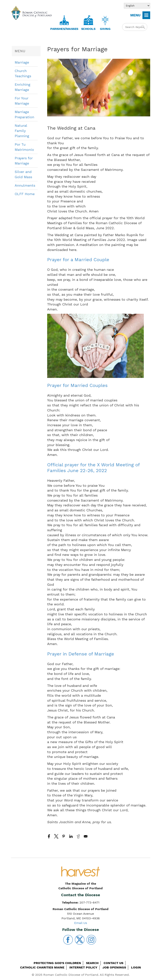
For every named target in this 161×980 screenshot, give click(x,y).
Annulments (25, 185)
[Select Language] (137, 6)
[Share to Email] (86, 836)
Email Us (81, 923)
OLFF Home (25, 194)
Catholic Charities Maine (42, 967)
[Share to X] (56, 836)
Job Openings (114, 967)
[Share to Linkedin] (71, 836)
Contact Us (113, 963)
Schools (88, 29)
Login (136, 967)
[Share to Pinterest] (64, 836)
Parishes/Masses (64, 29)
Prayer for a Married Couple (78, 260)
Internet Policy (83, 967)
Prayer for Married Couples (77, 385)
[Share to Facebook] (49, 836)
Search (92, 963)
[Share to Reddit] (78, 836)
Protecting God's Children (57, 963)
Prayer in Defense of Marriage (81, 654)
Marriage (22, 62)
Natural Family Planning (22, 131)
